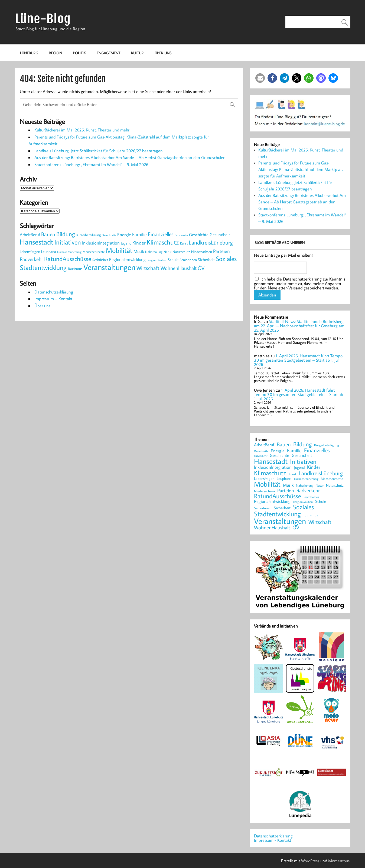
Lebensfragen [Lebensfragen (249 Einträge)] (30, 252)
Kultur (137, 53)
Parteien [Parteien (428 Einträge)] (221, 251)
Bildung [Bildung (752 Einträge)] (66, 234)
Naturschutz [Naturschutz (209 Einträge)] (181, 252)
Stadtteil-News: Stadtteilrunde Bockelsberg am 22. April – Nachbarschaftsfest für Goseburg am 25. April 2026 (299, 326)
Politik (79, 53)
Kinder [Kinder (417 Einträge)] (139, 243)
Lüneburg (29, 53)
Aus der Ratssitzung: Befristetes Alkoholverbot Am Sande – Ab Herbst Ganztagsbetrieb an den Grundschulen (130, 157)
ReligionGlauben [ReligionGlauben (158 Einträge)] (157, 260)
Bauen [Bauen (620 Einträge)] (48, 234)
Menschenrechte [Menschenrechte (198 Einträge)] (94, 252)
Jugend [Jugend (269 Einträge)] (126, 243)
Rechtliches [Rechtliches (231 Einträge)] (100, 260)
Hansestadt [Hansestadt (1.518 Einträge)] (37, 242)
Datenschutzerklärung (54, 292)
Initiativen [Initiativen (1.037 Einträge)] (68, 242)
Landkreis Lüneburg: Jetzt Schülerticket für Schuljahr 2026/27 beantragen (99, 151)
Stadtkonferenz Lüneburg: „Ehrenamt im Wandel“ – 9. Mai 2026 (91, 164)
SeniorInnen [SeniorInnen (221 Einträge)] (188, 260)
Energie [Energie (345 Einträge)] (124, 234)
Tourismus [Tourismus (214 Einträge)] (75, 269)
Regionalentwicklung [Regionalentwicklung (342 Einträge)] (127, 259)
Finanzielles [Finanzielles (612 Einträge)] (161, 234)
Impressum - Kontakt (273, 840)
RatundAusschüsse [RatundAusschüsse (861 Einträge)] (68, 259)
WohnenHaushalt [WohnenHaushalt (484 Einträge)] (179, 268)
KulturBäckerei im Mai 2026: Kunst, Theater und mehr (82, 130)
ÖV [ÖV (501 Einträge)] (201, 268)
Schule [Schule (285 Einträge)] (173, 260)
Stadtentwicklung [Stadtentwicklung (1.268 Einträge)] (43, 267)
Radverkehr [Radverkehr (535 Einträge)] (31, 259)
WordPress (310, 861)
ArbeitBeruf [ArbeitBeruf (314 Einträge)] (30, 235)
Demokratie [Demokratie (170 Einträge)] (109, 235)
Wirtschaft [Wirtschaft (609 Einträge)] (148, 268)
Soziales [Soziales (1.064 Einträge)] (226, 259)
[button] (260, 78)
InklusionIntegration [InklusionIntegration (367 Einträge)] (101, 243)
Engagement (108, 53)
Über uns (163, 53)
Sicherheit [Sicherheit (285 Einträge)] (206, 260)
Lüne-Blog (43, 19)
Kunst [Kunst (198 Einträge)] (184, 243)
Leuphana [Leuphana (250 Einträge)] (49, 252)
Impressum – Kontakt (53, 299)
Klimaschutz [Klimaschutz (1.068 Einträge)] (163, 242)
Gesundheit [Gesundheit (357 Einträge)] (220, 234)
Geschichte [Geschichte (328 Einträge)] (199, 235)
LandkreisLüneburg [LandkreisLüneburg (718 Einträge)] (211, 242)
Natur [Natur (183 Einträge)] (167, 252)
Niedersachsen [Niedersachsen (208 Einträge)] (202, 252)
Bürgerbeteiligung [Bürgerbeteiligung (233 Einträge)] (88, 235)
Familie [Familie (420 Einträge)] (139, 234)
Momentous (339, 861)
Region (55, 53)
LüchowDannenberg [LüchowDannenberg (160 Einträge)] (69, 252)
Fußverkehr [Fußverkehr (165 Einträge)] (181, 235)
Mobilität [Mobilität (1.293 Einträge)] (119, 250)
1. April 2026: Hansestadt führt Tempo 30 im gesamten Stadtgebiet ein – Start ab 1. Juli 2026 (298, 360)
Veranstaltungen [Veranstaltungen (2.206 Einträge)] (109, 267)
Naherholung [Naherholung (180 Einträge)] (154, 252)
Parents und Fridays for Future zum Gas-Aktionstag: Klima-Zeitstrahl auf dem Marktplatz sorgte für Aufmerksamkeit (301, 169)
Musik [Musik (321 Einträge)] (139, 251)
